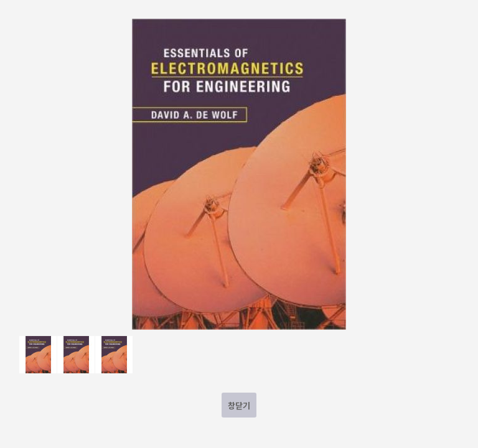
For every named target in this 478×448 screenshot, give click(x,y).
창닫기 (239, 405)
